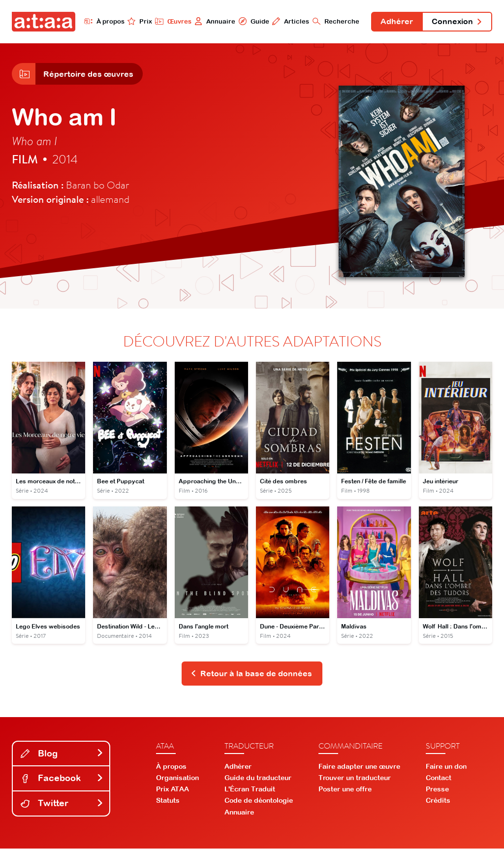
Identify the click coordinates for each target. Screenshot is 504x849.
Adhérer (396, 22)
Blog (62, 754)
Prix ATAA (173, 790)
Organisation (177, 778)
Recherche (335, 21)
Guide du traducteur (258, 778)
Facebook (62, 779)
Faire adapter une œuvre (359, 767)
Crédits (438, 801)
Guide (252, 21)
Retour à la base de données (251, 674)
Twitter (62, 804)
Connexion (457, 22)
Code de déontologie (259, 801)
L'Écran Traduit (250, 790)
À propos (103, 21)
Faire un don (446, 767)
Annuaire (214, 21)
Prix (139, 21)
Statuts (168, 801)
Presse (437, 790)
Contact (439, 778)
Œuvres (172, 21)
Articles (290, 21)
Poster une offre (345, 790)
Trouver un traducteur (355, 778)
